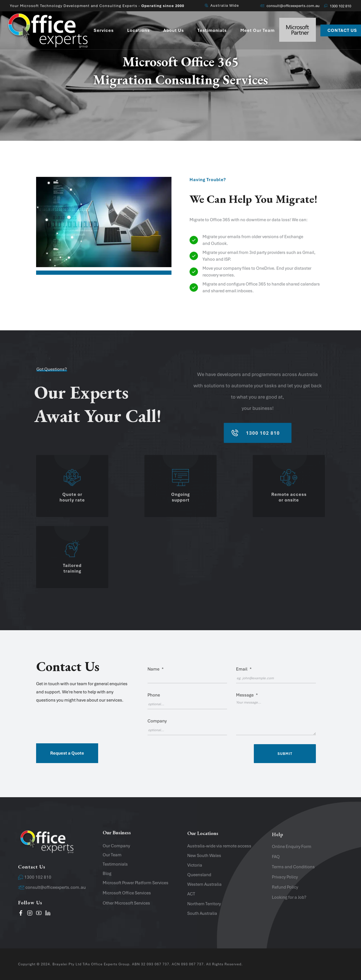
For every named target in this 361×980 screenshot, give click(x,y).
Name (156, 669)
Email (244, 669)
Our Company (116, 849)
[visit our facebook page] (21, 915)
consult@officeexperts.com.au (290, 6)
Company (157, 721)
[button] (83, 681)
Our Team (112, 858)
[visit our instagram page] (30, 915)
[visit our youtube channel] (39, 915)
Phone (154, 695)
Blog (107, 876)
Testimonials (115, 867)
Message (247, 695)
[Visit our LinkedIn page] (48, 915)
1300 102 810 (338, 6)
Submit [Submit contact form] (285, 754)
